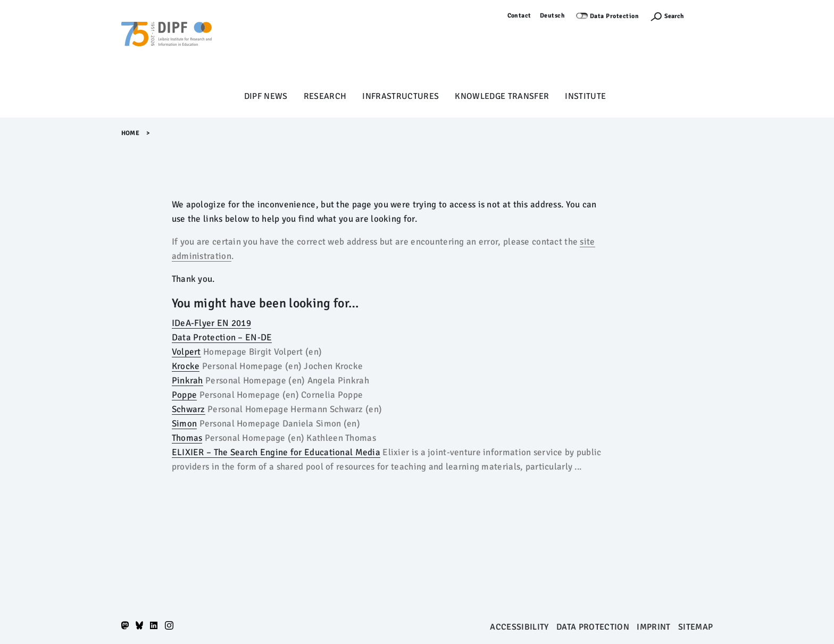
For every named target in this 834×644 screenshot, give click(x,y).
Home (131, 133)
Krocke (186, 366)
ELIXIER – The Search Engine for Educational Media (276, 452)
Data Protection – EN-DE (222, 337)
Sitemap (695, 627)
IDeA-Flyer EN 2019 (211, 323)
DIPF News (266, 96)
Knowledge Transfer (502, 96)
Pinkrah (187, 380)
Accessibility (519, 627)
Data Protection (615, 16)
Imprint (653, 627)
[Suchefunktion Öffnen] (667, 16)
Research (325, 96)
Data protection (593, 627)
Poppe (184, 395)
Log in (704, 16)
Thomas (187, 438)
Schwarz (189, 409)
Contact (520, 16)
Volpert (186, 352)
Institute (585, 96)
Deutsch (553, 16)
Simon (184, 424)
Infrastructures (401, 96)
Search (674, 16)
